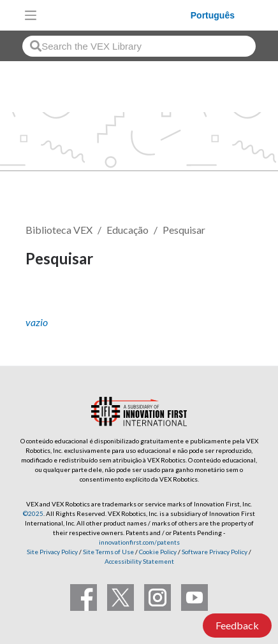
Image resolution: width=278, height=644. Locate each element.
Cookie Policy (158, 552)
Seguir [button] (48, 302)
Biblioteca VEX (59, 230)
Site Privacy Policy (52, 552)
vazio (37, 322)
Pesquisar (184, 230)
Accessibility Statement (139, 561)
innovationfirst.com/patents (139, 542)
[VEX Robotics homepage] (117, 15)
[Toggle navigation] (31, 15)
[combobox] (139, 46)
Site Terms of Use (108, 552)
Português (213, 15)
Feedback (237, 625)
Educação (128, 230)
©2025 (33, 513)
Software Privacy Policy (215, 552)
